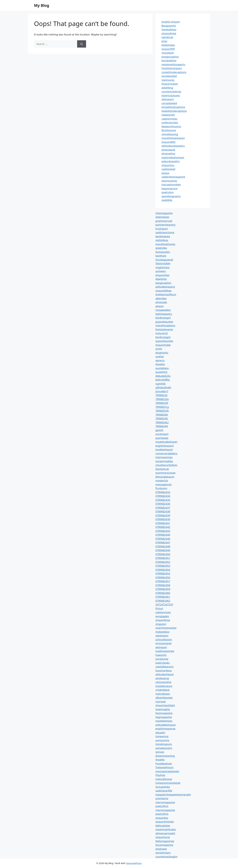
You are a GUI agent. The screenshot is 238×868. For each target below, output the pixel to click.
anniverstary (163, 853)
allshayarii (168, 99)
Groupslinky (163, 787)
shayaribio (162, 818)
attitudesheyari (165, 674)
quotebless (162, 368)
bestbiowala (163, 236)
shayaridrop (163, 620)
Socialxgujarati (164, 260)
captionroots (163, 612)
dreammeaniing (165, 756)
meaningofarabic (166, 829)
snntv (159, 349)
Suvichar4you (164, 670)
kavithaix (161, 256)
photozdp (161, 302)
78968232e (162, 399)
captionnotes (169, 119)
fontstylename (164, 329)
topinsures (168, 80)
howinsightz (163, 709)
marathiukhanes (165, 244)
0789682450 (163, 554)
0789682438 (163, 511)
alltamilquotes (164, 698)
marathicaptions (165, 325)
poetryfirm (162, 806)
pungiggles (162, 616)
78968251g (162, 407)
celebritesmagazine (173, 177)
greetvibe (161, 248)
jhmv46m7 (162, 391)
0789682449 (163, 550)
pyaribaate (162, 438)
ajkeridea (161, 298)
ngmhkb (161, 384)
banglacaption (170, 57)
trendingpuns (164, 744)
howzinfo (161, 655)
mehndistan (163, 694)
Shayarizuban (170, 84)
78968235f (162, 403)
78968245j (162, 418)
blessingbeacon (165, 477)
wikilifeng (167, 88)
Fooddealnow (164, 763)
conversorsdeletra (166, 453)
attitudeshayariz (165, 287)
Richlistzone (169, 130)
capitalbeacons (164, 667)
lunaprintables (164, 461)
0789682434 (163, 496)
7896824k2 (162, 422)
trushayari (162, 229)
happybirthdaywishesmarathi (173, 795)
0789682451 (163, 558)
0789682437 (163, 508)
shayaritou (168, 165)
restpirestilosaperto (173, 64)
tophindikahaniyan (173, 157)
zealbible (167, 200)
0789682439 (163, 515)
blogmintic (162, 353)
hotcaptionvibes (171, 184)
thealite (160, 760)
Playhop (160, 775)
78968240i (162, 415)
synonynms (162, 740)
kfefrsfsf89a (163, 380)
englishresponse (165, 729)
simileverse (162, 678)
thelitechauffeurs (166, 294)
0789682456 (163, 577)
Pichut (159, 608)
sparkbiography (171, 196)
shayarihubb (163, 345)
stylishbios (162, 240)
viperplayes (162, 217)
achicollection (164, 639)
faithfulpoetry (164, 314)
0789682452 (163, 562)
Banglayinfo (169, 26)
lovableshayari (164, 449)
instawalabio (163, 310)
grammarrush (164, 221)
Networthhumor (171, 126)
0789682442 (163, 527)
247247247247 (164, 604)
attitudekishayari (166, 725)
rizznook (161, 701)
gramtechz (162, 798)
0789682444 (163, 535)
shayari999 (168, 49)
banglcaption (163, 283)
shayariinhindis (165, 822)
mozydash (168, 53)
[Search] (82, 44)
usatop (160, 356)
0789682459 (163, 589)
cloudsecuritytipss (166, 465)
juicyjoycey (162, 659)
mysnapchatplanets (167, 771)
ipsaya (165, 173)
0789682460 (163, 593)
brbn (164, 41)
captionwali (168, 169)
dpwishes (161, 279)
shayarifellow (163, 291)
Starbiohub (162, 469)
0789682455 (163, 573)
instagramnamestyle (168, 783)
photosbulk (168, 150)
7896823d (161, 395)
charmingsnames (166, 628)
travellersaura (164, 686)
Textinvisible (163, 263)
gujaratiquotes (164, 322)
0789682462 (163, 601)
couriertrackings (171, 91)
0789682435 (163, 500)
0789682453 (163, 566)
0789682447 (163, 542)
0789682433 (163, 492)
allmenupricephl (165, 833)
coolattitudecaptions (174, 72)
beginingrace (169, 188)
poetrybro (168, 192)
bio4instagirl (163, 318)
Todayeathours (164, 767)
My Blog (42, 5)
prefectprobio (170, 122)
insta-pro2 (162, 333)
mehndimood (164, 779)
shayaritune (163, 837)
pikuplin (160, 732)
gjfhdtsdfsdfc (163, 387)
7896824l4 (162, 426)
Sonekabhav (169, 29)
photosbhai (168, 153)
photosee (161, 849)
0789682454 (163, 570)
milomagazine (164, 213)
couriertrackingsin (166, 857)
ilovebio (160, 364)
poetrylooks (163, 663)
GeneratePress (134, 863)
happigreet (168, 115)
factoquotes (163, 252)
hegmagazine (164, 717)
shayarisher (162, 275)
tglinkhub (167, 37)
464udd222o (163, 376)
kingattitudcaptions (173, 107)
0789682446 (163, 539)
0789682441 (163, 523)
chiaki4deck (162, 690)
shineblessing (170, 134)
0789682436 (163, 504)
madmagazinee (165, 651)
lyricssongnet (163, 643)
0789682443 (163, 531)
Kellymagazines (165, 841)
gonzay (160, 752)
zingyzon (161, 624)
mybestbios (162, 632)
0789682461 (163, 597)
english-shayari (171, 22)
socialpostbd (169, 76)
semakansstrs (164, 748)
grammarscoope (165, 473)
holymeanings (164, 457)
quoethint (161, 372)
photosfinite (169, 33)
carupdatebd (169, 103)
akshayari (161, 647)
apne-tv (160, 360)
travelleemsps (164, 721)
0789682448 (163, 546)
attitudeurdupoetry (173, 146)
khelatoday (168, 45)
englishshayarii (165, 446)
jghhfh (159, 430)
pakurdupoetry (171, 161)
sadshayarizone (165, 232)
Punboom (161, 488)
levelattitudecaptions (174, 111)
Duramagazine (164, 845)
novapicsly (162, 480)
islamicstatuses (171, 95)
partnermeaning (165, 225)
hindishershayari (172, 68)
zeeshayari (162, 635)
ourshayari (162, 434)
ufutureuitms (163, 682)
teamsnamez (169, 181)
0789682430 (163, 519)
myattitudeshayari (166, 442)
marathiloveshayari (173, 138)
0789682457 (163, 581)
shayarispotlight (165, 705)
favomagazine (164, 713)
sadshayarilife (164, 791)
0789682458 (163, 585)
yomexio (161, 271)
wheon (160, 306)
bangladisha (169, 60)
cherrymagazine (165, 802)
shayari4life (168, 142)
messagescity (164, 484)
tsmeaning (162, 736)
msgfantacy (162, 267)
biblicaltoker (163, 826)
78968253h (162, 411)
